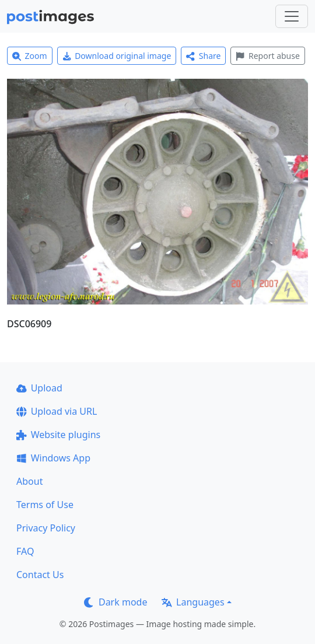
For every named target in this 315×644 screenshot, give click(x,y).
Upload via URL (57, 411)
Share (203, 56)
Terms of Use (45, 505)
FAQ (25, 551)
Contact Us (40, 575)
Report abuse (267, 56)
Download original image (117, 56)
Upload (39, 388)
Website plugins (58, 435)
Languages (193, 602)
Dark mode (116, 602)
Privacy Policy (46, 528)
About (29, 481)
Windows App (53, 458)
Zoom (30, 56)
